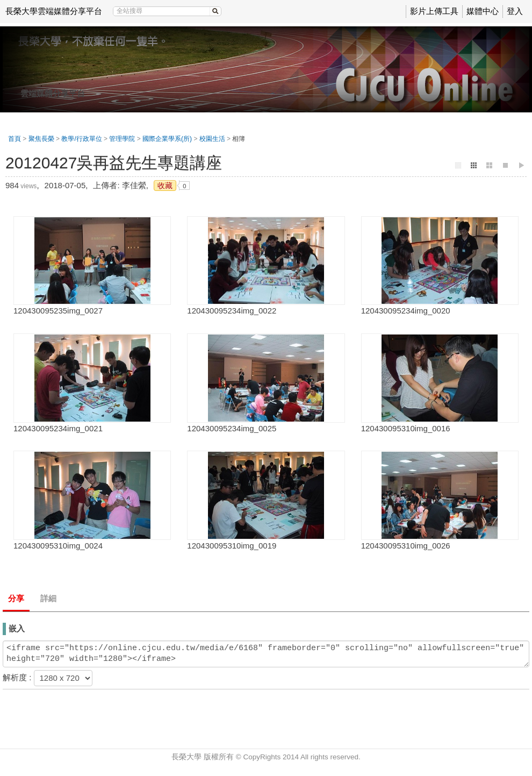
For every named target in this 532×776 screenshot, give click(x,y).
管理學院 (122, 139)
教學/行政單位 (81, 139)
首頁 (15, 139)
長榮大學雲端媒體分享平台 (54, 11)
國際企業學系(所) (167, 139)
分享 (16, 598)
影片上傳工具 (434, 11)
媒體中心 (483, 11)
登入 (515, 11)
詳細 (48, 598)
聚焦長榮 (41, 139)
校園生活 (212, 139)
